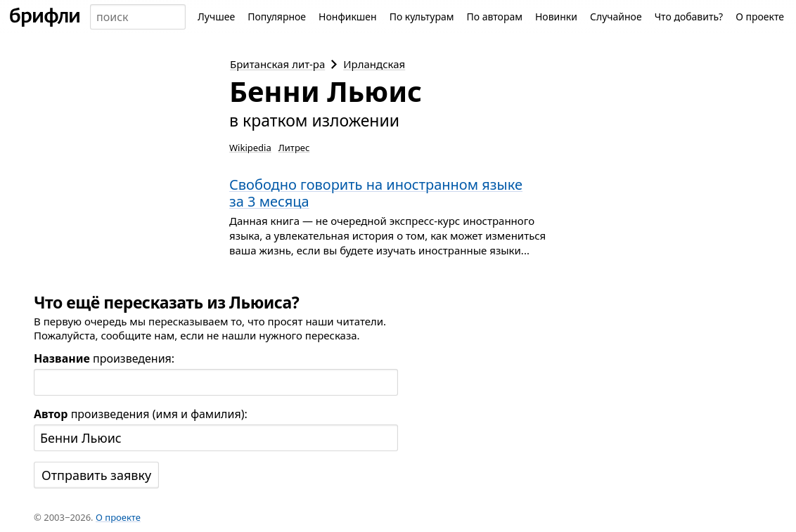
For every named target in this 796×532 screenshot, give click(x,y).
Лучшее (216, 17)
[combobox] (138, 17)
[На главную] (45, 17)
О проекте (760, 17)
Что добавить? (689, 17)
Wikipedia (250, 148)
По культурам (422, 17)
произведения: (104, 358)
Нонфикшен (348, 17)
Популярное (277, 17)
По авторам (494, 17)
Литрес (294, 148)
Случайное (616, 17)
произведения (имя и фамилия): (141, 414)
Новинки (556, 17)
